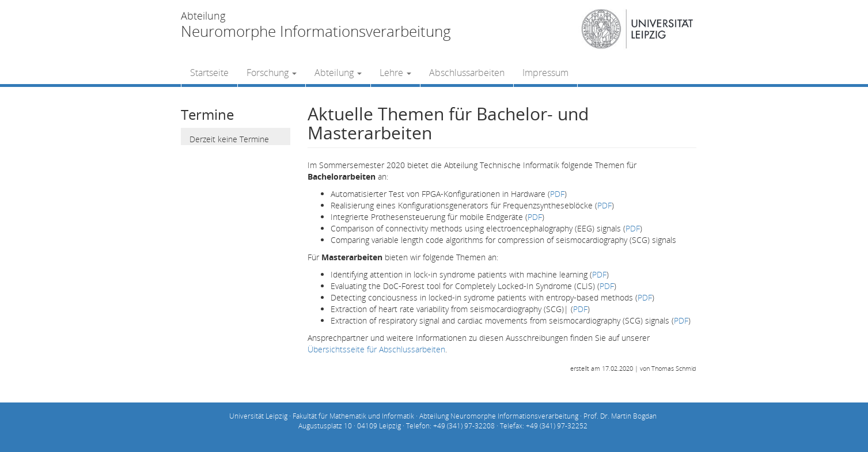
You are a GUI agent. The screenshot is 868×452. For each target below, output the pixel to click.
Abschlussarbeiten (467, 73)
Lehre (395, 73)
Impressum (545, 73)
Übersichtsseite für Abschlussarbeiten (376, 349)
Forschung (272, 73)
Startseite (209, 73)
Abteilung (338, 73)
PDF (557, 194)
